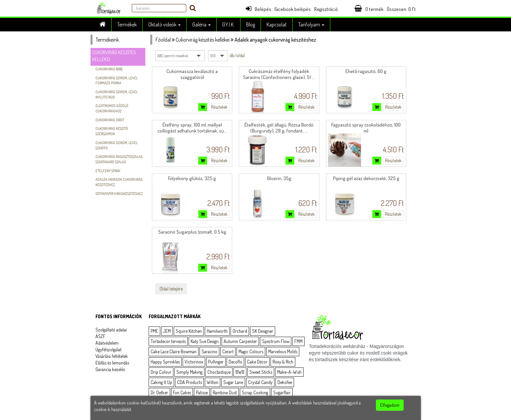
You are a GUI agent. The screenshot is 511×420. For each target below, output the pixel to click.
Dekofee (285, 382)
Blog (251, 24)
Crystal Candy (260, 382)
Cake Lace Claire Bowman (174, 351)
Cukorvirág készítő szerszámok (112, 131)
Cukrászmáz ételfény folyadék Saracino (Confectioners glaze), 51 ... (279, 74)
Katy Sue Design (205, 341)
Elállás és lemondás (112, 363)
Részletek (219, 107)
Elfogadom (390, 405)
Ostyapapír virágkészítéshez (119, 194)
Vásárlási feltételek (112, 356)
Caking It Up (161, 382)
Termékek (127, 24)
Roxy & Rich (283, 362)
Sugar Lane (233, 382)
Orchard (240, 331)
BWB (240, 372)
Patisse (202, 392)
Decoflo (235, 362)
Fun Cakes (182, 392)
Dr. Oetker (159, 392)
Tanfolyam (311, 24)
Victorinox (194, 362)
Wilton (213, 382)
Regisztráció (326, 9)
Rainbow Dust (225, 392)
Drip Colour (161, 372)
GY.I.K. (228, 24)
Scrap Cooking (255, 392)
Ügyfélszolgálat (109, 349)
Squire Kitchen (189, 331)
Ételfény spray (108, 171)
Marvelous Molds (283, 351)
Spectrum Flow (276, 341)
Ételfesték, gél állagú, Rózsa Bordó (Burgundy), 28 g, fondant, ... (279, 128)
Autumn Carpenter (240, 341)
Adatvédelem (107, 343)
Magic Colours (251, 351)
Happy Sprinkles (165, 362)
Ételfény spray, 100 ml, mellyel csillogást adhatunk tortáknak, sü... (192, 128)
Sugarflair (282, 392)
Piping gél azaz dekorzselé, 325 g (366, 178)
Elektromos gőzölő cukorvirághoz (112, 108)
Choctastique (219, 372)
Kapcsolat (277, 24)
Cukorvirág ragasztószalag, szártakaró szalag (119, 159)
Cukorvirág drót (110, 120)
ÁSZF (100, 336)
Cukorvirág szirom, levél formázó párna (117, 81)
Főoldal (163, 40)
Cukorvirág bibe (109, 69)
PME (154, 331)
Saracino (209, 351)
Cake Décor (257, 362)
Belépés (258, 9)
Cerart (228, 351)
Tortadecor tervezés (168, 341)
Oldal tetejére (171, 289)
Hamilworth (217, 331)
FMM (298, 341)
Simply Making (189, 372)
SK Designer (263, 331)
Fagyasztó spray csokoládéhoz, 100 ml (366, 128)
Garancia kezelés (110, 369)
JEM (167, 331)
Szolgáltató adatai (111, 330)
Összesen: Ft (401, 9)
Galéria (201, 24)
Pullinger (216, 362)
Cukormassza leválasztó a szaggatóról (192, 74)
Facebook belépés (293, 9)
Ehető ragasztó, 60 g (366, 71)
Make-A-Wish (289, 372)
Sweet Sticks (261, 372)
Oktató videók (164, 24)
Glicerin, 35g (279, 178)
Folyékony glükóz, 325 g (192, 178)
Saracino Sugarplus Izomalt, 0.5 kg (192, 232)
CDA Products (189, 382)
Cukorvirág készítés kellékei (203, 40)
